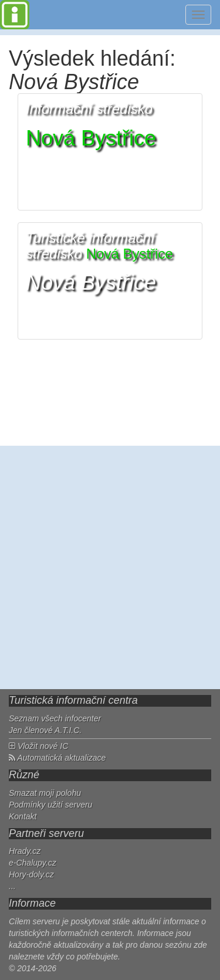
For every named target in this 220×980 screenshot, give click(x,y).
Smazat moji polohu (45, 793)
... (12, 886)
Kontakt (23, 816)
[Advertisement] (110, 567)
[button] (110, 152)
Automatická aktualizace (57, 758)
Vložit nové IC (38, 746)
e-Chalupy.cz (33, 863)
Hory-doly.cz (31, 874)
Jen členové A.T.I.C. (45, 730)
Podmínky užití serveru (50, 805)
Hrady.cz (25, 851)
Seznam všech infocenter (55, 718)
